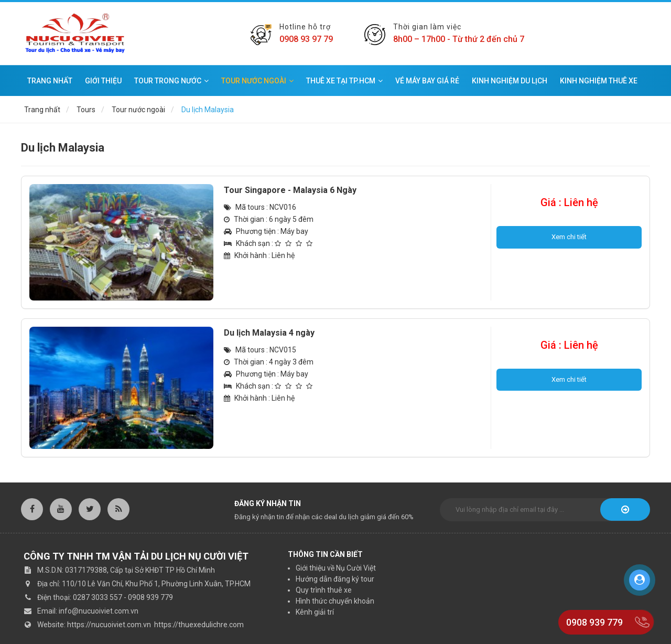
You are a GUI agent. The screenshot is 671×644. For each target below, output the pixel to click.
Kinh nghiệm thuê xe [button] (599, 81)
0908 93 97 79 (306, 39)
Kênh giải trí (315, 612)
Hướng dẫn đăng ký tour (335, 579)
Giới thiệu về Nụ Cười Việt (336, 568)
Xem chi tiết (569, 237)
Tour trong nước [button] (171, 81)
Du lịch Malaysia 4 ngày (269, 333)
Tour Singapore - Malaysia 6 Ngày (290, 190)
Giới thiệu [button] (103, 81)
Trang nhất (50, 81)
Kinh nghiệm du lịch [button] (510, 81)
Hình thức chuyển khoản (335, 601)
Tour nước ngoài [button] (257, 81)
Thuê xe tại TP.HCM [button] (344, 81)
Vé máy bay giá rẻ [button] (427, 81)
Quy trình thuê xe (324, 590)
